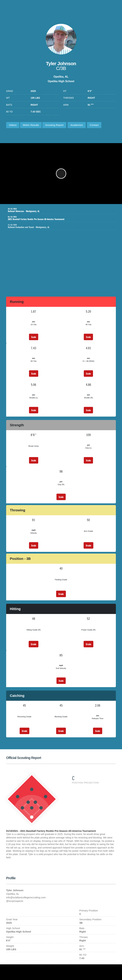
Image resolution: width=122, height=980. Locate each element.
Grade (88, 545)
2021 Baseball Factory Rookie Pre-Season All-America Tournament (59, 218)
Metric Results (31, 125)
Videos (13, 125)
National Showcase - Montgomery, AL (59, 210)
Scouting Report (54, 125)
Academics (77, 125)
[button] (61, 174)
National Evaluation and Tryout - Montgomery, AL (62, 226)
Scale (34, 337)
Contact (94, 125)
